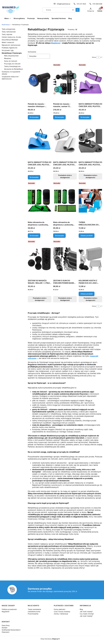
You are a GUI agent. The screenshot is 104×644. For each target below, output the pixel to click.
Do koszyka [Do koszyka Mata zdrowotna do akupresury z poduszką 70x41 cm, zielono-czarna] (34, 236)
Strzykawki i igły (8, 50)
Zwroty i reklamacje (61, 614)
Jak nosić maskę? (86, 612)
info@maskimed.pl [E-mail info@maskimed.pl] (63, 4)
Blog (81, 609)
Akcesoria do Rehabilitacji (13, 69)
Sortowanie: (32, 52)
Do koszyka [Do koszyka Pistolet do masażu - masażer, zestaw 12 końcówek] (59, 117)
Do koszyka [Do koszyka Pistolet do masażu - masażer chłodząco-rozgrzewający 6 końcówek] (34, 117)
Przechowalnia (33, 614)
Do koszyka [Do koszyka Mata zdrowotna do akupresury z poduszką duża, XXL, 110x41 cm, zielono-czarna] (59, 236)
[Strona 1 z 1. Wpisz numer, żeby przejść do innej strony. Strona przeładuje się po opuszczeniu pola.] (98, 57)
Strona (94, 57)
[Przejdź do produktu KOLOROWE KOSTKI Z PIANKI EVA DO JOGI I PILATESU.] (90, 259)
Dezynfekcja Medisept (10, 40)
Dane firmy (6, 625)
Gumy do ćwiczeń (11, 61)
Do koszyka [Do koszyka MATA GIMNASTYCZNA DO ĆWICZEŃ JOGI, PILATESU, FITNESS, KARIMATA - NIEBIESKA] (34, 177)
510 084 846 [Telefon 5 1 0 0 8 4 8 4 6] (97, 4)
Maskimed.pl (6, 25)
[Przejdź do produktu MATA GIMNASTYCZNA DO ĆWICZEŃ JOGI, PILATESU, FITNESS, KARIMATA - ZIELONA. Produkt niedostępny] (65, 141)
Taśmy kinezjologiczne (12, 66)
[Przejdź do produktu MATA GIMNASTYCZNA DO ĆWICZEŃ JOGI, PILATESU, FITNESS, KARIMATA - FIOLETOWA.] (90, 82)
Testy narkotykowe (9, 32)
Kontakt (5, 628)
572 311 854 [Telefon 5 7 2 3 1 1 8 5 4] (81, 4)
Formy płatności (60, 609)
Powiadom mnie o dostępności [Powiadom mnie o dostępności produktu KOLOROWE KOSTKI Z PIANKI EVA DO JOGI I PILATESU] (90, 299)
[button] (78, 10)
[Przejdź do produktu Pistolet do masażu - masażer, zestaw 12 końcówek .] (65, 82)
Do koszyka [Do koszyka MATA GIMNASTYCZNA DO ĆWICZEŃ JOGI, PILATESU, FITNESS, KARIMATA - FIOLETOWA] (85, 117)
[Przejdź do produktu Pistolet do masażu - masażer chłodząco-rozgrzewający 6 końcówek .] (40, 82)
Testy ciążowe (7, 34)
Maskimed (56, 43)
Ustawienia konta (34, 612)
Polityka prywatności (9, 609)
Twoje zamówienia (34, 609)
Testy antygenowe (8, 29)
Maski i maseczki (8, 42)
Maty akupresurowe (11, 56)
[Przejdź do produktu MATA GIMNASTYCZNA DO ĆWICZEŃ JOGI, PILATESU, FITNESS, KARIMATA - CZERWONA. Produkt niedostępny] (90, 141)
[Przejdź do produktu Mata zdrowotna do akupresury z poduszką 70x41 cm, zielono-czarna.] (40, 201)
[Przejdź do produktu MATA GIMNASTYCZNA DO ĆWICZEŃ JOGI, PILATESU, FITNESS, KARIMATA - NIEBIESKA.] (40, 141)
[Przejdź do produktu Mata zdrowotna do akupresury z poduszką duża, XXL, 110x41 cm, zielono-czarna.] (65, 201)
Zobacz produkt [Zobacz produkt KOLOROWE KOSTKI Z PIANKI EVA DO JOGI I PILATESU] (87, 294)
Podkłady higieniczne (10, 48)
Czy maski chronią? (87, 614)
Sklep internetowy (49, 639)
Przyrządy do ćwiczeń (12, 64)
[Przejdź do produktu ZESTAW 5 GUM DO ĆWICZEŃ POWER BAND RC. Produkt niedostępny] (65, 259)
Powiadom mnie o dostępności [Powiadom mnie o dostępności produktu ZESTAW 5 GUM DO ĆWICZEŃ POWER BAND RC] (65, 299)
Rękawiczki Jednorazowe (11, 45)
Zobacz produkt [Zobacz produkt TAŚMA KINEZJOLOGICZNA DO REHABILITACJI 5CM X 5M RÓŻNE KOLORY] (87, 236)
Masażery (8, 58)
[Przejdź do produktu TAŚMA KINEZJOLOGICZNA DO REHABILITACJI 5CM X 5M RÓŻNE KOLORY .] (90, 201)
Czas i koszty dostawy (62, 612)
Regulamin (6, 612)
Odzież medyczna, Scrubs (11, 37)
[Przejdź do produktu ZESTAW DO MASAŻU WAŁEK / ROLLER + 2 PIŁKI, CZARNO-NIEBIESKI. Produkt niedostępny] (40, 259)
